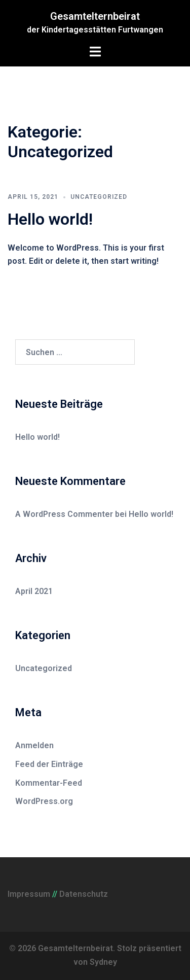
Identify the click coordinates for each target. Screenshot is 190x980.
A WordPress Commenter (64, 514)
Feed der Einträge (49, 764)
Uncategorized (99, 197)
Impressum (29, 894)
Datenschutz (84, 894)
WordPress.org (44, 801)
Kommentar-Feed (49, 783)
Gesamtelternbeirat (95, 16)
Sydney (103, 962)
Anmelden (34, 745)
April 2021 (34, 591)
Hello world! (50, 219)
